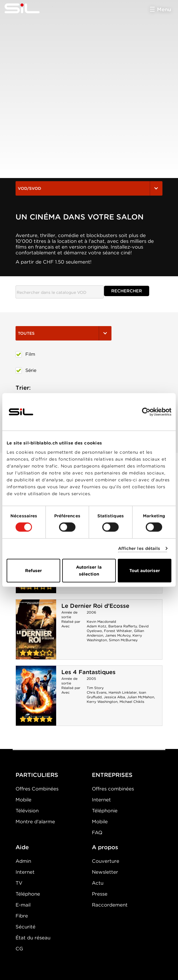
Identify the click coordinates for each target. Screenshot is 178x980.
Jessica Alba (114, 697)
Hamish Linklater (123, 692)
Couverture (106, 861)
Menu (164, 9)
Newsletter (105, 872)
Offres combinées (113, 789)
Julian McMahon (141, 697)
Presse (100, 894)
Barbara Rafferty (123, 626)
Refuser (33, 570)
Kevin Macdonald (101, 622)
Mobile (23, 800)
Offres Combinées (37, 789)
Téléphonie (105, 811)
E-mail (23, 905)
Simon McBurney (123, 640)
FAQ (97, 833)
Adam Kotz (96, 626)
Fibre (22, 916)
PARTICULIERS (37, 775)
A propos (105, 847)
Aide (22, 847)
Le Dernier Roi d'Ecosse (95, 606)
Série (26, 370)
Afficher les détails (139, 548)
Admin (23, 861)
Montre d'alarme (35, 822)
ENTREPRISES (112, 775)
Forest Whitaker (118, 631)
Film (25, 354)
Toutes (64, 333)
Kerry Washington (102, 702)
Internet (101, 800)
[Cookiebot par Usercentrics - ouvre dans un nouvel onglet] (146, 412)
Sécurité (25, 927)
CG (19, 949)
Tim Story (95, 688)
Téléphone (28, 894)
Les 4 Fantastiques (88, 672)
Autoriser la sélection (89, 570)
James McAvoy (118, 635)
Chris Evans (97, 692)
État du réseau (33, 938)
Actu (98, 883)
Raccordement (110, 905)
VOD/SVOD (89, 188)
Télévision (27, 811)
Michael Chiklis (132, 702)
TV (19, 883)
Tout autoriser (145, 570)
